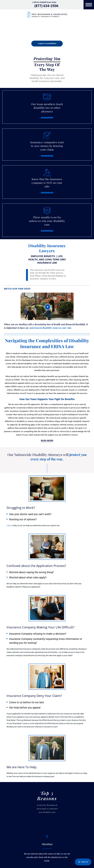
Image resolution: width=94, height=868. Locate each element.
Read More (47, 441)
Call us (9, 525)
